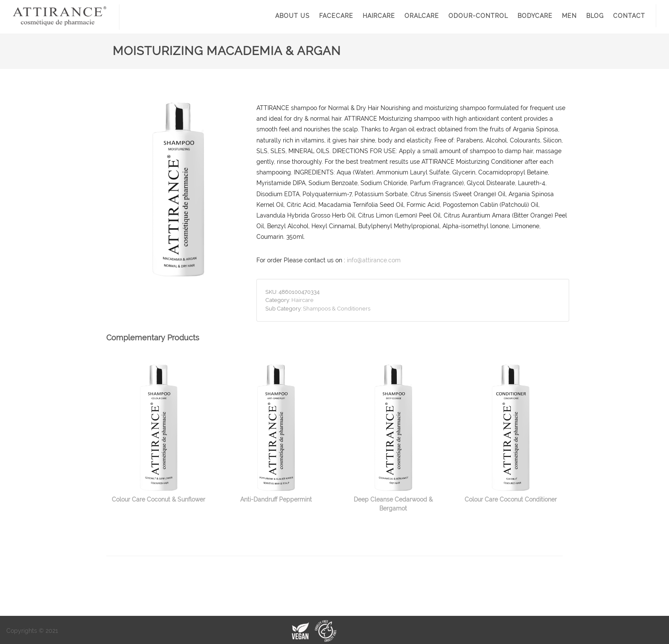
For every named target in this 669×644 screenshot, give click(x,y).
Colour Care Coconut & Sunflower (159, 499)
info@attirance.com (374, 260)
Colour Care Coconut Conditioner (511, 499)
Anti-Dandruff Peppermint (276, 499)
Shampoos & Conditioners (337, 309)
